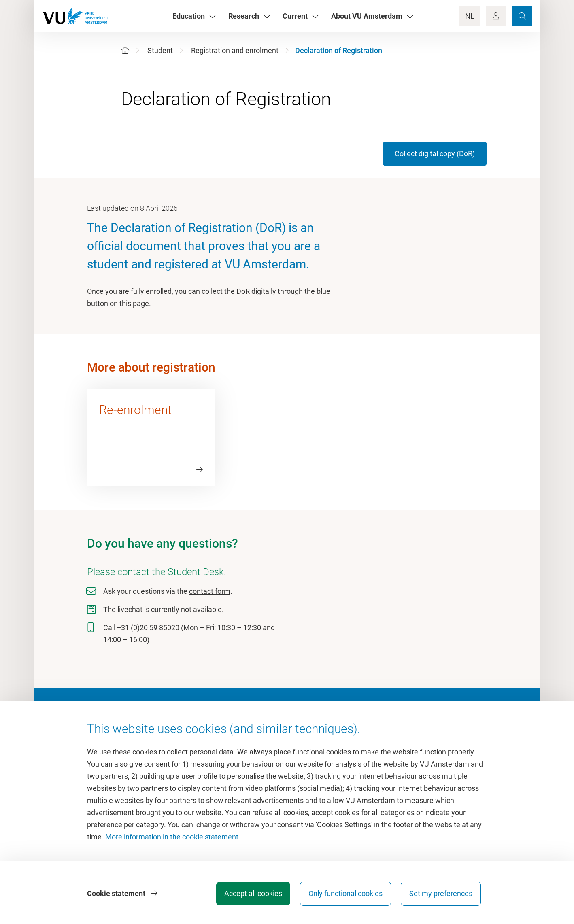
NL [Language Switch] (470, 16)
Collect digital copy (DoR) (435, 154)
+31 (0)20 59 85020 (147, 628)
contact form (210, 591)
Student (160, 50)
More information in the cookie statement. (173, 837)
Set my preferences (441, 893)
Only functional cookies (345, 893)
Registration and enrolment (235, 50)
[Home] (125, 50)
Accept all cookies (253, 893)
